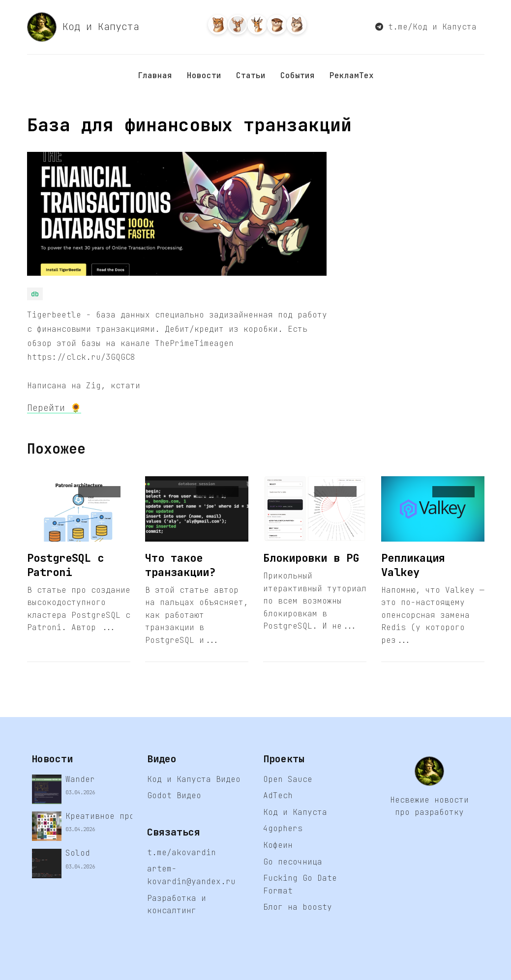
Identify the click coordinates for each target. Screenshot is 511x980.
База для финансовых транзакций (189, 125)
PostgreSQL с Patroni (65, 565)
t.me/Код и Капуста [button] (426, 27)
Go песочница (293, 862)
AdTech (278, 795)
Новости (204, 75)
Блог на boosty (298, 907)
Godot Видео (174, 795)
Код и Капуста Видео (194, 779)
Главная (155, 75)
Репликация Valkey (413, 565)
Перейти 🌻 (54, 408)
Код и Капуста (83, 27)
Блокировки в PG (311, 558)
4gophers (283, 828)
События (298, 75)
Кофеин (278, 845)
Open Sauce (288, 779)
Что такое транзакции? (180, 565)
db (35, 294)
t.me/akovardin (181, 852)
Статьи (251, 75)
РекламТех (352, 75)
